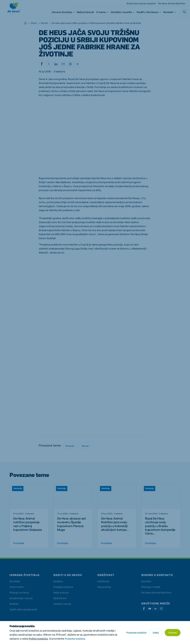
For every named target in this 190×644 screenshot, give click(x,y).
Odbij (156, 633)
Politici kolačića (38, 638)
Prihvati (173, 633)
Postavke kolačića (136, 633)
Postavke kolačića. (75, 639)
